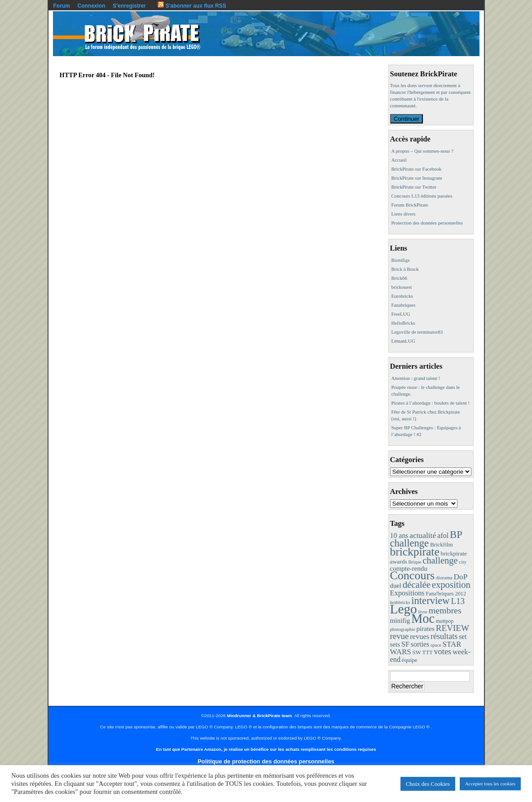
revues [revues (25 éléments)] (420, 637)
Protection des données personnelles (427, 223)
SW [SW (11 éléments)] (417, 652)
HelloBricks (403, 323)
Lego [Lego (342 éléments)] (404, 609)
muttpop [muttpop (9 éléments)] (445, 621)
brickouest (402, 287)
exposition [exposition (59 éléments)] (451, 585)
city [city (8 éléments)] (463, 562)
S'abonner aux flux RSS (192, 6)
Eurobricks (402, 296)
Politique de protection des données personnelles (266, 761)
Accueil (399, 160)
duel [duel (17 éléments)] (396, 586)
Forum (62, 6)
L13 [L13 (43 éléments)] (458, 601)
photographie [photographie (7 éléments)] (403, 629)
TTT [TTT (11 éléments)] (427, 652)
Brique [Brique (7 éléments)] (415, 562)
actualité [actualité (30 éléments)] (423, 535)
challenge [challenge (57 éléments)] (440, 560)
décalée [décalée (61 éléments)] (417, 584)
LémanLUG (403, 341)
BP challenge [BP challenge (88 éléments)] (426, 539)
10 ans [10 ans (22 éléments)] (399, 535)
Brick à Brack (405, 269)
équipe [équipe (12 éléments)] (410, 660)
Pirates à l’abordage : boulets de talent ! (431, 403)
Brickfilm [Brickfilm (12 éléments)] (442, 544)
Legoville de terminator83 (417, 332)
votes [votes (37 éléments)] (442, 652)
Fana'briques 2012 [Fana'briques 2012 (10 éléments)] (446, 594)
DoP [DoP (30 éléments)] (460, 577)
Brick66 (399, 278)
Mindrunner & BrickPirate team (259, 716)
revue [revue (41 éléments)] (400, 636)
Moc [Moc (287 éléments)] (423, 619)
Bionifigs (401, 260)
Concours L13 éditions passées (422, 196)
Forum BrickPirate (410, 205)
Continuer (407, 119)
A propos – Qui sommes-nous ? (422, 151)
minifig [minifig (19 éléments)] (400, 620)
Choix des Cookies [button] (428, 784)
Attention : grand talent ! (416, 378)
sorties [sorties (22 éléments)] (420, 644)
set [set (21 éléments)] (463, 637)
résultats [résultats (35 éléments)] (444, 636)
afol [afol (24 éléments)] (443, 535)
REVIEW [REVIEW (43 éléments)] (453, 628)
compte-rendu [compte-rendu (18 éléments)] (409, 568)
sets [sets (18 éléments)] (395, 644)
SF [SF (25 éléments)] (405, 644)
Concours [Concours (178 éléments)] (413, 575)
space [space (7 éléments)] (436, 645)
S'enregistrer (129, 6)
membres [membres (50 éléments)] (445, 610)
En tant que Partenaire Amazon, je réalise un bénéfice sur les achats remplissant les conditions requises (266, 749)
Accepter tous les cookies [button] (490, 784)
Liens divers (404, 214)
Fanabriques (404, 305)
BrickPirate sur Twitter (414, 187)
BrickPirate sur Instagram (417, 178)
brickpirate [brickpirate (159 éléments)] (415, 552)
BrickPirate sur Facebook (417, 169)
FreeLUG (401, 314)
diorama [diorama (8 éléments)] (444, 577)
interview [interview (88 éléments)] (430, 601)
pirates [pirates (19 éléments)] (425, 628)
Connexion (92, 6)
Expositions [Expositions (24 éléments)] (407, 593)
